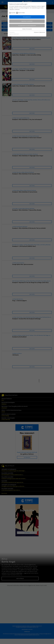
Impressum (36, 32)
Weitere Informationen (27, 29)
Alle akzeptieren (27, 17)
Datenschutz (42, 32)
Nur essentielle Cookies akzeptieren (27, 25)
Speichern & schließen (27, 21)
